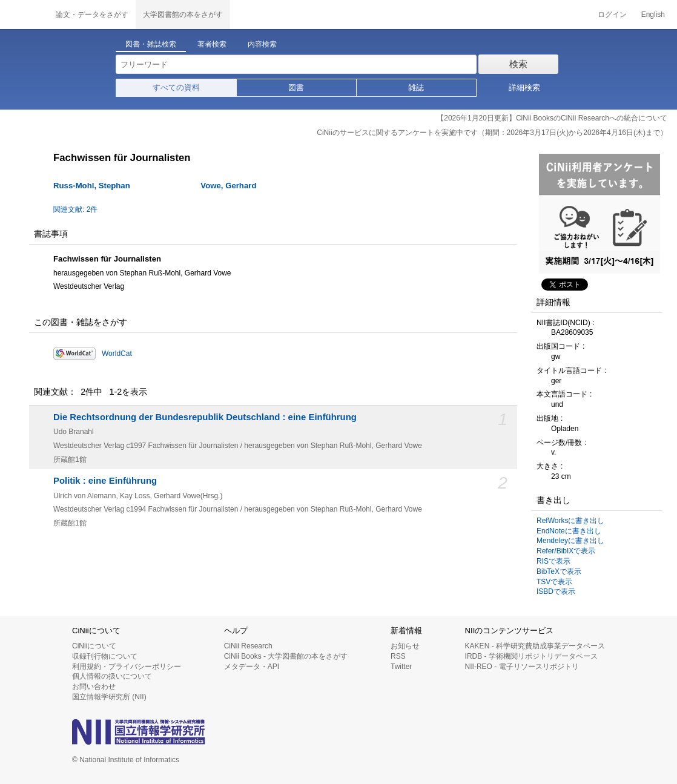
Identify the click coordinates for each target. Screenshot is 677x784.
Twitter (401, 667)
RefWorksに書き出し (570, 521)
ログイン (612, 15)
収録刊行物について (105, 656)
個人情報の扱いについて (112, 676)
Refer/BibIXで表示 (566, 551)
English (653, 15)
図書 (296, 87)
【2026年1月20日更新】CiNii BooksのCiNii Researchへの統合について (552, 118)
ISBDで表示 (556, 591)
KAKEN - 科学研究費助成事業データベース (535, 646)
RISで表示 (553, 561)
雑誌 (416, 87)
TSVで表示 (554, 582)
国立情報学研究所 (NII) (109, 697)
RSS (398, 656)
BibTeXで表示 (559, 572)
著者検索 (212, 44)
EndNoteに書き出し (569, 531)
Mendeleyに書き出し (570, 541)
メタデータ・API (252, 667)
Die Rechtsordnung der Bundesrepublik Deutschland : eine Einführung (205, 417)
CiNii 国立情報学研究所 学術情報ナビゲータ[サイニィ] (24, 15)
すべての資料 (176, 87)
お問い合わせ (94, 687)
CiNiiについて (94, 646)
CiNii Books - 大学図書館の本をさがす (286, 656)
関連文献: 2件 (75, 209)
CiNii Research (248, 646)
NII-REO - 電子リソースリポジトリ (522, 667)
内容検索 (262, 44)
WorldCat (117, 354)
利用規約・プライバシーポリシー (127, 667)
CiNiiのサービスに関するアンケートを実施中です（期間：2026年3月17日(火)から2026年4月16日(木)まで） (492, 133)
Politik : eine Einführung (105, 481)
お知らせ (405, 646)
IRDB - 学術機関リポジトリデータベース (531, 656)
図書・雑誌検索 (151, 44)
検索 (518, 64)
